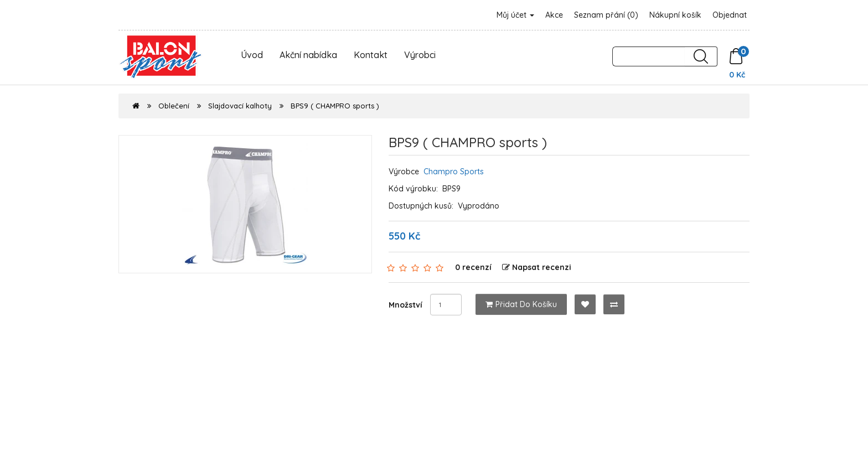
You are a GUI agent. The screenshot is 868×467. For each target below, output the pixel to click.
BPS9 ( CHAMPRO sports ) (335, 106)
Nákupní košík (675, 15)
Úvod (252, 55)
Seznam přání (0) (606, 15)
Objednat (730, 15)
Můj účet (515, 15)
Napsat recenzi (537, 267)
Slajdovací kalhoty (240, 106)
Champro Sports (454, 172)
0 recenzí (473, 267)
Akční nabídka (308, 55)
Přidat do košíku (521, 304)
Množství (405, 305)
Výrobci (420, 55)
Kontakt (371, 55)
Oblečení (174, 106)
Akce (554, 15)
